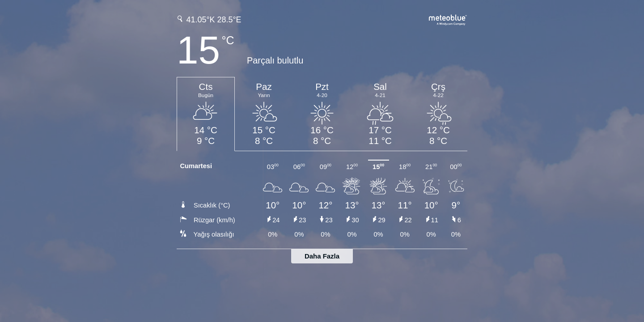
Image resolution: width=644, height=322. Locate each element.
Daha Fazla (322, 256)
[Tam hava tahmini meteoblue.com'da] (448, 19)
